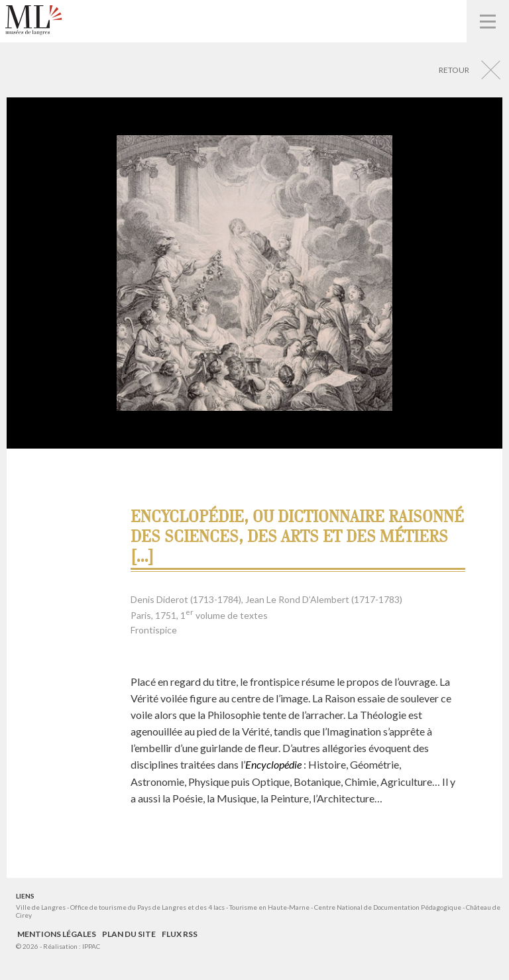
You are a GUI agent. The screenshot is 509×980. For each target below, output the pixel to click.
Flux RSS (180, 934)
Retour (454, 70)
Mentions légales (57, 934)
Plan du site (129, 934)
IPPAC (91, 946)
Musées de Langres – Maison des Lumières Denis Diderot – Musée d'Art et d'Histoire (33, 20)
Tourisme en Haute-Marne (269, 907)
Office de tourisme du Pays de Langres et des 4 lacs (148, 907)
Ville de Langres (41, 907)
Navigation (488, 21)
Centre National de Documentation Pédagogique (388, 907)
